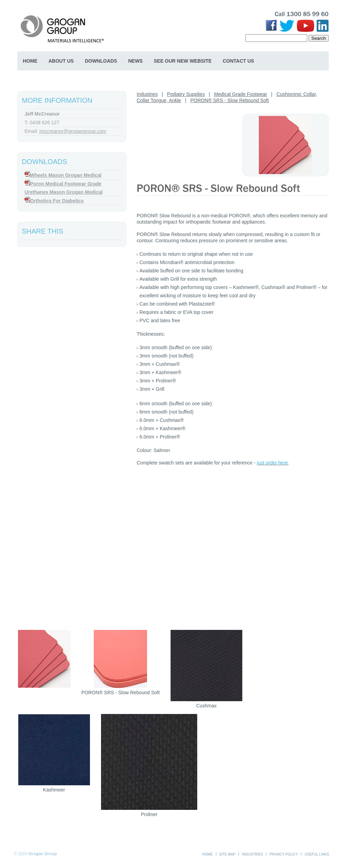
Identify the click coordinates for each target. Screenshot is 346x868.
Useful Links (317, 854)
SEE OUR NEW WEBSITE (183, 61)
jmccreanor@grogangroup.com (73, 131)
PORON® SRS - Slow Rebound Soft (230, 100)
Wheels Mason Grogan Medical (66, 175)
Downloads (101, 61)
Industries (147, 94)
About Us (61, 61)
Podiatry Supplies (186, 94)
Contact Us (239, 61)
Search (319, 38)
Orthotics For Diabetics (57, 201)
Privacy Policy (284, 854)
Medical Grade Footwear (241, 94)
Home (30, 61)
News (135, 61)
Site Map (227, 854)
